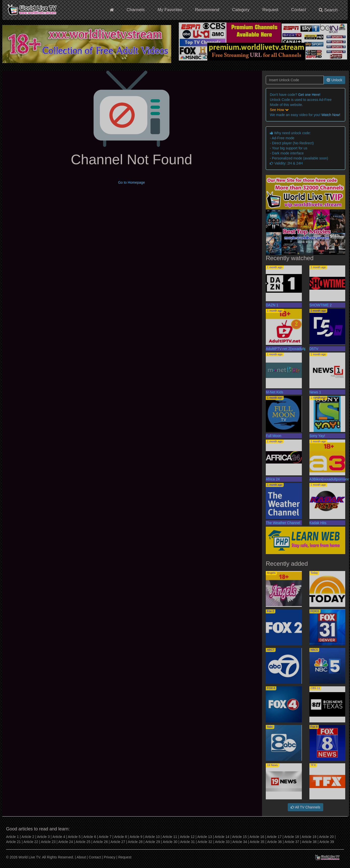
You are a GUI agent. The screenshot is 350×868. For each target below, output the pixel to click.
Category (241, 10)
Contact (299, 10)
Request (270, 10)
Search (328, 10)
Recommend (207, 10)
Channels (136, 10)
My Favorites (170, 10)
